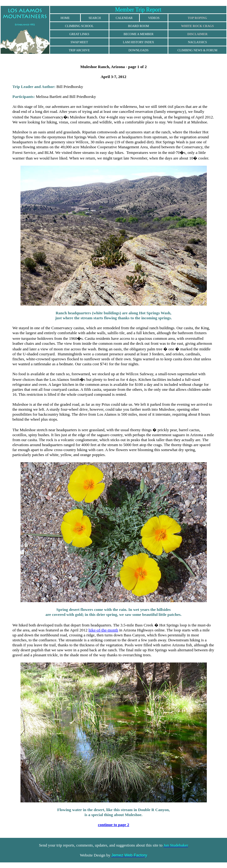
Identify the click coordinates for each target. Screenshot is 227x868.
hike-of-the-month (103, 630)
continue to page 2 (113, 825)
